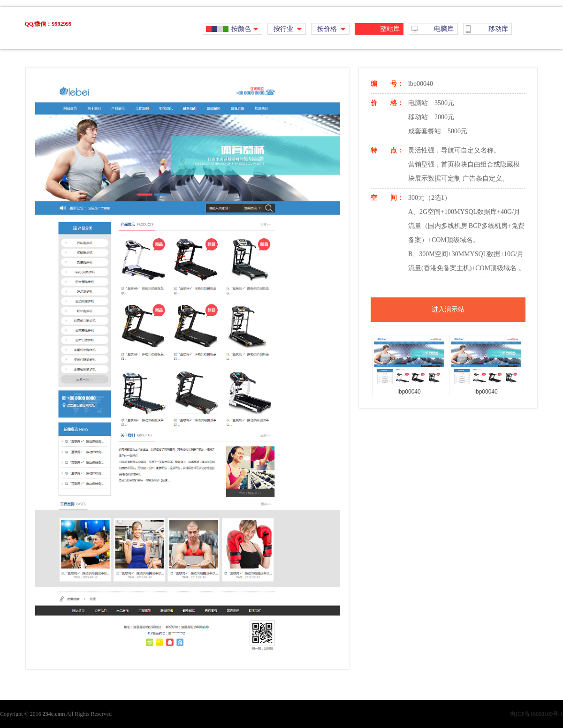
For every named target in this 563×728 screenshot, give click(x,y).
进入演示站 (448, 309)
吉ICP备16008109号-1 (536, 714)
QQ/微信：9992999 (48, 24)
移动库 (498, 29)
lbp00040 (409, 392)
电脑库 (444, 29)
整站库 (390, 29)
